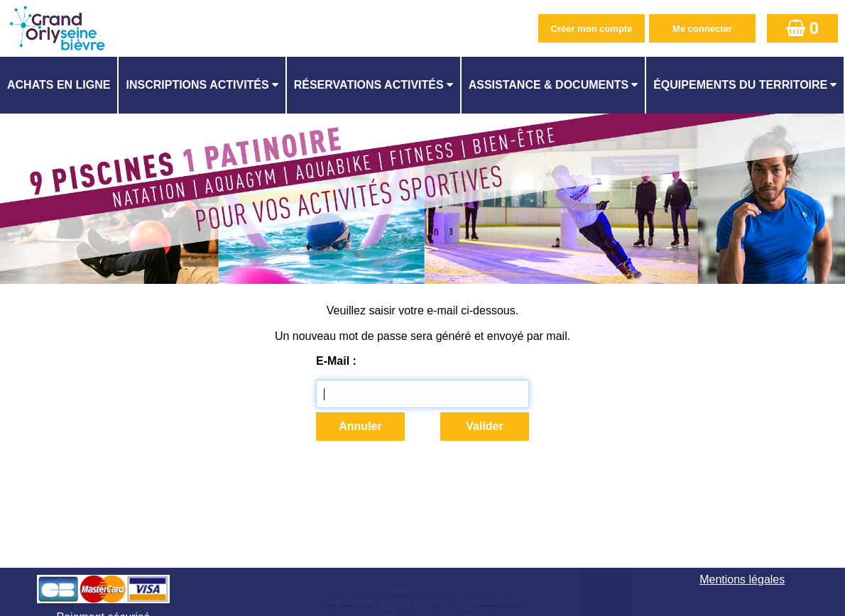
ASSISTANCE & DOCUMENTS (549, 85)
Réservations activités (369, 85)
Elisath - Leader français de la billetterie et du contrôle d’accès (423, 600)
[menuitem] (59, 85)
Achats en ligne (59, 85)
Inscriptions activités (197, 85)
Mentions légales (742, 579)
